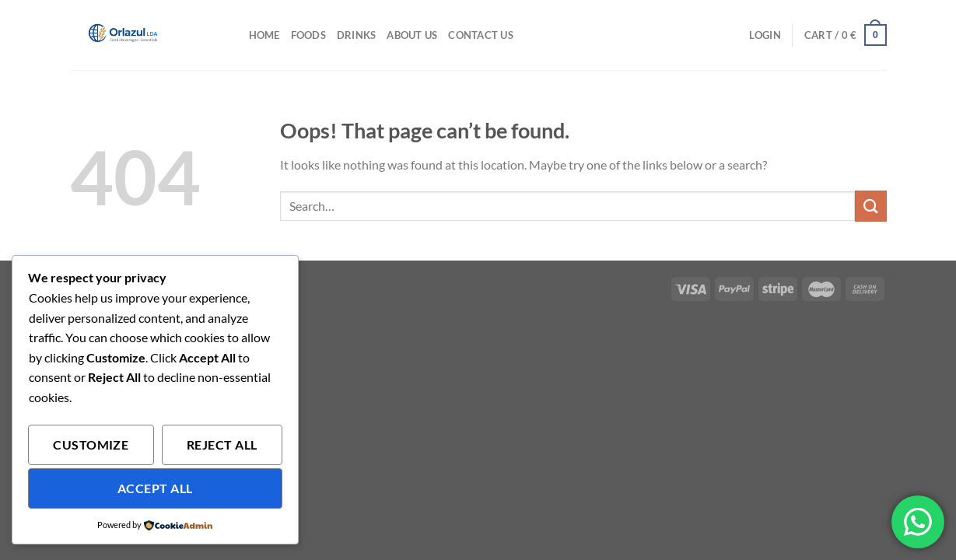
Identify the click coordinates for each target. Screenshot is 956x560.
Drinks (357, 35)
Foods (308, 35)
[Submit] (870, 206)
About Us (412, 35)
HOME (264, 35)
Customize (91, 445)
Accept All (155, 488)
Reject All (222, 445)
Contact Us (481, 35)
